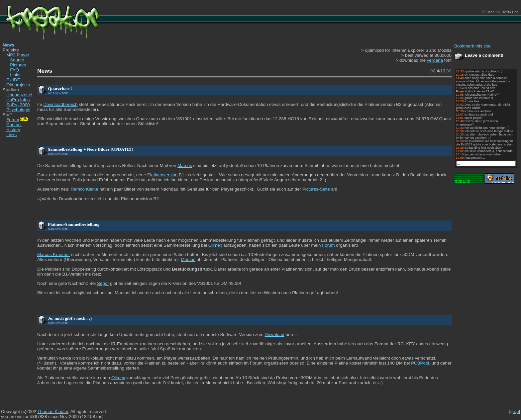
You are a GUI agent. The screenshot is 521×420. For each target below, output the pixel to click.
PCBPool (420, 363)
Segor (103, 283)
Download (274, 335)
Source (17, 60)
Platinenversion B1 (166, 175)
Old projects (18, 85)
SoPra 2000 (18, 105)
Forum (18, 120)
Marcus (185, 166)
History (13, 130)
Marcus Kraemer (54, 254)
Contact (14, 125)
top (516, 412)
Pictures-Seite (316, 189)
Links (15, 75)
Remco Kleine (85, 189)
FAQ (14, 70)
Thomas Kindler (53, 412)
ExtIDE (13, 80)
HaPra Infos (18, 100)
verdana (435, 60)
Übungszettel (19, 95)
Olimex (215, 245)
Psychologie (18, 110)
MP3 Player (18, 55)
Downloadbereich (60, 104)
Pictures (18, 65)
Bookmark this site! (473, 46)
